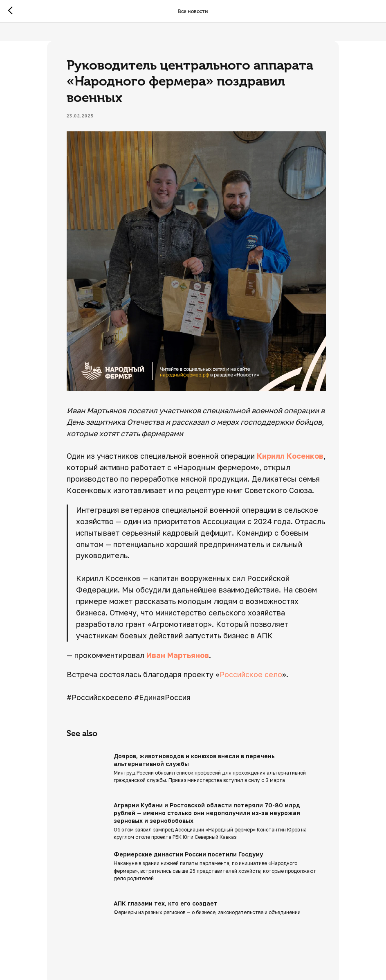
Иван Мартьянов (193, 647)
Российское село (266, 667)
